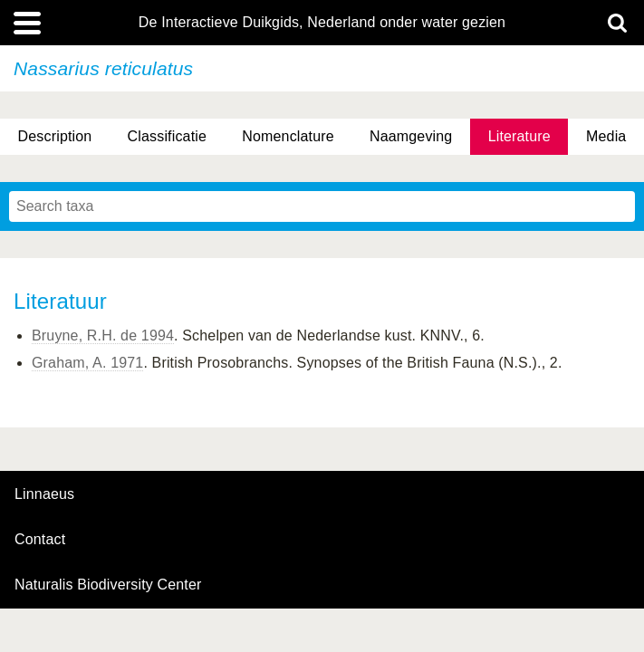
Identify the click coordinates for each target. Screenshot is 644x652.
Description (55, 136)
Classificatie (167, 136)
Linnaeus (44, 494)
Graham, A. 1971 (87, 363)
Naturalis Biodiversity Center (108, 585)
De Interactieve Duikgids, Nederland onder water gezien (322, 23)
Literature (519, 136)
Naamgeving (411, 136)
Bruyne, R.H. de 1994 (103, 336)
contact (40, 539)
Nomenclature (288, 136)
